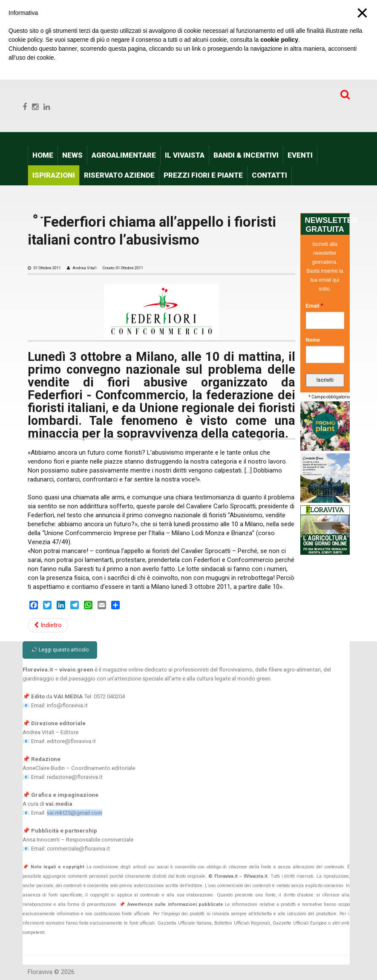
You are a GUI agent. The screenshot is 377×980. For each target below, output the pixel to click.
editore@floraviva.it (71, 741)
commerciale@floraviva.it (78, 849)
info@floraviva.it (67, 705)
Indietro (48, 625)
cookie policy (279, 40)
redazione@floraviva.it (75, 777)
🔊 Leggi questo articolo (60, 650)
